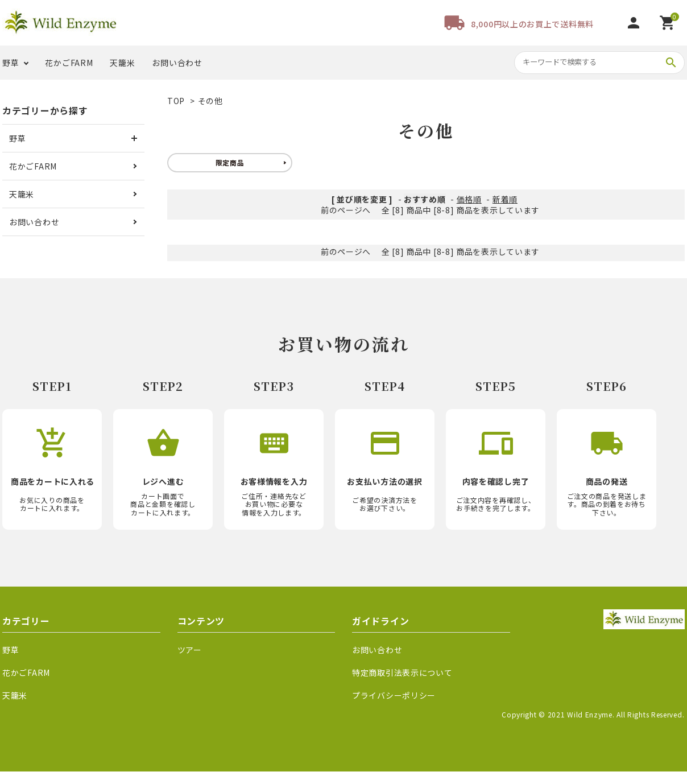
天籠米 (122, 63)
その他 (210, 101)
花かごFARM (69, 63)
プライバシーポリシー (394, 695)
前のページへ (346, 210)
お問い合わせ (177, 63)
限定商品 (230, 162)
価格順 (469, 199)
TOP (176, 101)
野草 (11, 63)
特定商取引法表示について (402, 672)
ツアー (190, 650)
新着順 (505, 199)
